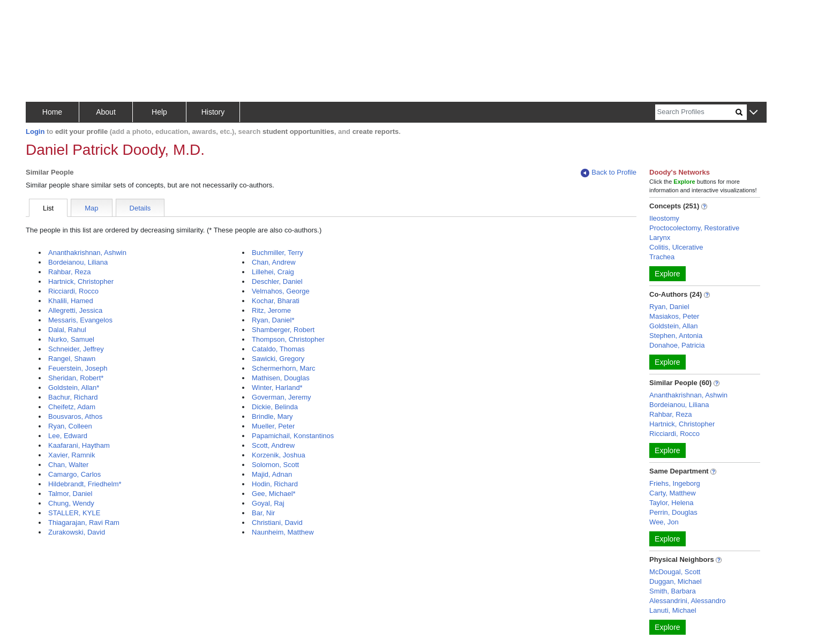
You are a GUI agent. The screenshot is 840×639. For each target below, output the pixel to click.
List (48, 208)
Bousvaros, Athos (75, 416)
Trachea (662, 257)
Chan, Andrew (274, 262)
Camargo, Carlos (74, 474)
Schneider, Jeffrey (76, 349)
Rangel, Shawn (72, 359)
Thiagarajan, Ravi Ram (84, 523)
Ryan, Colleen (70, 426)
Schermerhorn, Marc (283, 368)
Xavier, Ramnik (72, 455)
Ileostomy (664, 218)
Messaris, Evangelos (80, 320)
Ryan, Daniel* (273, 320)
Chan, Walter (68, 465)
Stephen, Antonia (676, 336)
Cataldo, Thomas (278, 349)
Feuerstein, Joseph (78, 368)
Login (35, 131)
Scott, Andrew (273, 445)
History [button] (213, 112)
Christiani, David (277, 523)
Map (91, 208)
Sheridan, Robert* (76, 378)
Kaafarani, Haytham (79, 445)
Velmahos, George (281, 291)
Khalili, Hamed (71, 301)
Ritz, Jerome (271, 310)
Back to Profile (609, 173)
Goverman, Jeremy (282, 397)
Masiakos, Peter (674, 316)
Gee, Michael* (274, 494)
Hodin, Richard (275, 484)
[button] (753, 113)
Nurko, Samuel (71, 339)
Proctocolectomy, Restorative (694, 228)
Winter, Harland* (277, 388)
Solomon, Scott (275, 465)
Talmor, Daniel (70, 494)
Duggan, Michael (676, 581)
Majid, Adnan (272, 474)
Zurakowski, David (77, 532)
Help (159, 112)
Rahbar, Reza (70, 272)
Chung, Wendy (71, 503)
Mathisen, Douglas (281, 378)
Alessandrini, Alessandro (687, 601)
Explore (667, 274)
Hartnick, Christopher (81, 281)
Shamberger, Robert (283, 330)
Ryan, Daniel (669, 307)
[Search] (695, 112)
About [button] (106, 112)
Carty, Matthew (672, 493)
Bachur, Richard (73, 397)
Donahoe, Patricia (677, 345)
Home (52, 112)
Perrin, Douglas (673, 512)
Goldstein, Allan (673, 326)
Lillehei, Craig (273, 272)
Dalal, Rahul (67, 330)
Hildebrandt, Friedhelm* (85, 484)
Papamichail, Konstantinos (293, 436)
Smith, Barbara (673, 591)
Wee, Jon (664, 522)
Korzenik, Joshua (279, 455)
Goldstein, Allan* (74, 388)
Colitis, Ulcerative (676, 247)
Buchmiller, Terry (277, 253)
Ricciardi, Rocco (73, 291)
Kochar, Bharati (276, 301)
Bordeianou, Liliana (78, 262)
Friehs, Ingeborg (675, 483)
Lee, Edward (68, 436)
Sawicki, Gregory (278, 359)
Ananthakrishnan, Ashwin (87, 253)
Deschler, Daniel (277, 281)
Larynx (660, 238)
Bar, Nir (263, 513)
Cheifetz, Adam (72, 407)
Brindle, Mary (272, 416)
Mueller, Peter (273, 426)
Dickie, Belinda (275, 407)
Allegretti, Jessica (75, 310)
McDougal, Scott (675, 572)
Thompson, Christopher (288, 339)
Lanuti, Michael (673, 610)
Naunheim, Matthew (283, 532)
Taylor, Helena (671, 503)
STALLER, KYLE (74, 513)
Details (140, 208)
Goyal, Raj (268, 503)
